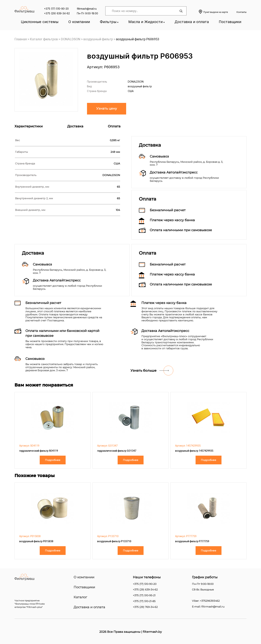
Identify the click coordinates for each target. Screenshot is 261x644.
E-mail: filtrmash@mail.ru (208, 607)
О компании (79, 22)
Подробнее (53, 460)
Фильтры (108, 22)
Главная (21, 39)
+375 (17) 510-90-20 (56, 9)
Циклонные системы (40, 22)
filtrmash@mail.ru (87, 9)
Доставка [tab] (75, 126)
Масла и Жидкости (145, 22)
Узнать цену (107, 109)
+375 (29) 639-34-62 (57, 13)
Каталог (80, 597)
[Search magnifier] (181, 11)
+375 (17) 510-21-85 (144, 601)
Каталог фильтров (44, 39)
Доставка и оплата (192, 22)
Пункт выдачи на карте (216, 12)
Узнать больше (143, 371)
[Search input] (145, 11)
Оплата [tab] (114, 126)
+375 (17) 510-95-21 (144, 595)
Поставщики (230, 22)
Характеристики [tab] (29, 126)
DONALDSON (71, 39)
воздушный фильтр (98, 39)
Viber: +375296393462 (206, 601)
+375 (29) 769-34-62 (145, 607)
